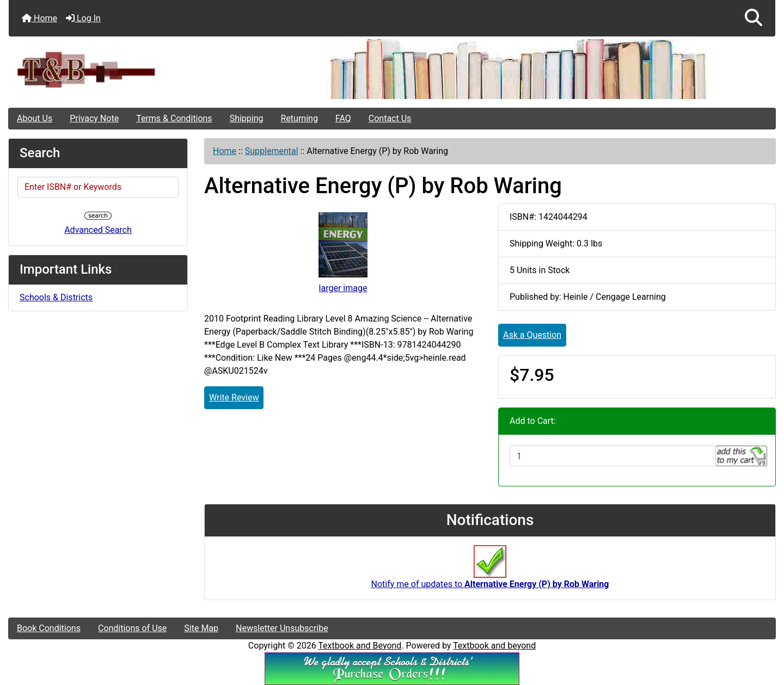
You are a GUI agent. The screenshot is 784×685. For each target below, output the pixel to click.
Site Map (201, 628)
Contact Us (390, 118)
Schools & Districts (56, 297)
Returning (299, 118)
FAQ (343, 118)
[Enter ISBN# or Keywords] (98, 187)
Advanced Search (98, 230)
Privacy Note (94, 118)
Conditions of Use (132, 628)
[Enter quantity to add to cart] (613, 456)
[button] (754, 18)
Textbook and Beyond (360, 646)
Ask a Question (532, 335)
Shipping (247, 118)
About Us (35, 118)
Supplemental (272, 151)
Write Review (234, 397)
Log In (83, 18)
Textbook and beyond (494, 646)
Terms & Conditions (174, 118)
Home (39, 18)
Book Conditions (49, 628)
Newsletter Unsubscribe (282, 628)
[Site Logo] (136, 69)
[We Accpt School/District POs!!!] (392, 668)
